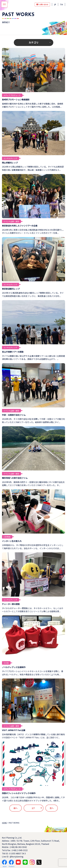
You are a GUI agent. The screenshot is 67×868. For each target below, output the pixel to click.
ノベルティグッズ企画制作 (14, 667)
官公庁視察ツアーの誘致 (13, 352)
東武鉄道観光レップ (11, 289)
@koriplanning (17, 857)
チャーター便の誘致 (11, 604)
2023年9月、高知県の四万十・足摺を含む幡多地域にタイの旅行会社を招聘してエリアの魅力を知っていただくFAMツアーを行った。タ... (33, 484)
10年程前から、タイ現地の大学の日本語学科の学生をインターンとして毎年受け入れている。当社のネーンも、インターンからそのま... (33, 547)
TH (62, 5)
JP (55, 5)
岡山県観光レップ (10, 163)
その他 (6, 663)
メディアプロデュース (12, 95)
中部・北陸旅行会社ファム (14, 415)
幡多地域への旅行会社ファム (15, 478)
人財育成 (7, 537)
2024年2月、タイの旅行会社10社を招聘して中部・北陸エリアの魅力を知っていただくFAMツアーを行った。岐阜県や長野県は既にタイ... (33, 421)
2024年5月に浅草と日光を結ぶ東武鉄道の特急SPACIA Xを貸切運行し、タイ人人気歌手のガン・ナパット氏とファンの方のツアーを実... (33, 231)
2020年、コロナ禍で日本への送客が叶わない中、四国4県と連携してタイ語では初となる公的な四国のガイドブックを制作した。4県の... (33, 799)
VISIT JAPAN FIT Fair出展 (14, 730)
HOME (4, 823)
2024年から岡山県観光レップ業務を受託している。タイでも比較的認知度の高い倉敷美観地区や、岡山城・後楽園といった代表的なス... (33, 168)
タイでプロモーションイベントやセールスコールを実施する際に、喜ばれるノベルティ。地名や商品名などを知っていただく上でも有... (33, 673)
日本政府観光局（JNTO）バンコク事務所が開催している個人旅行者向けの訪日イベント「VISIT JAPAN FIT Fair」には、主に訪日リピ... (33, 736)
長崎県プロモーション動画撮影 (16, 99)
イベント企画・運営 (11, 221)
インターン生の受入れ (12, 541)
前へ (16, 808)
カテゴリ (34, 42)
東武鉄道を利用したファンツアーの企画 (20, 226)
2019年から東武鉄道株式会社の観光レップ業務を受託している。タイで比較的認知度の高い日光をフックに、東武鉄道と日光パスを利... (33, 294)
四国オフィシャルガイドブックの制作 (19, 793)
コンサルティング (10, 158)
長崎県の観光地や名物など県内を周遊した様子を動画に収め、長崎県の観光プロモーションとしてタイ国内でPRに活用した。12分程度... (33, 105)
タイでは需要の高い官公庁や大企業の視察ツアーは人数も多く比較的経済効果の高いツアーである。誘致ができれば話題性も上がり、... (33, 358)
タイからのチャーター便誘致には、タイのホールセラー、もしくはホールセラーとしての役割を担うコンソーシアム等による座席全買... (33, 610)
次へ (52, 808)
